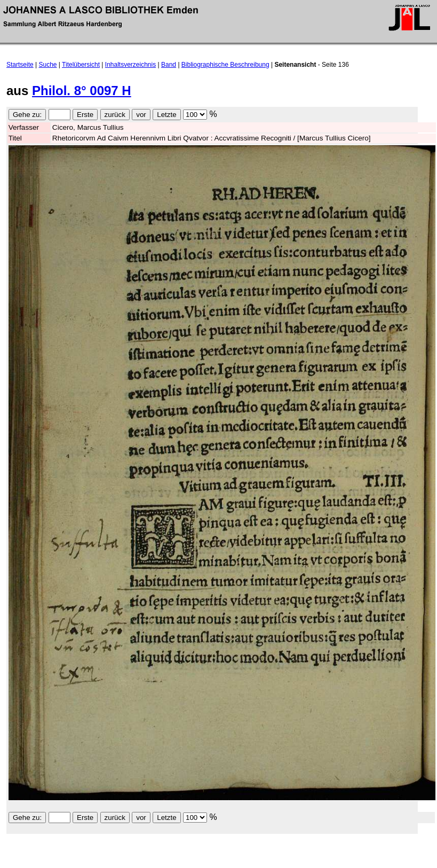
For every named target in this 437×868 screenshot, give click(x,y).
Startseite (20, 65)
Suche (48, 65)
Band (169, 65)
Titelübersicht (81, 65)
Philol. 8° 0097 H (82, 91)
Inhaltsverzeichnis (130, 65)
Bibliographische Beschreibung (225, 65)
